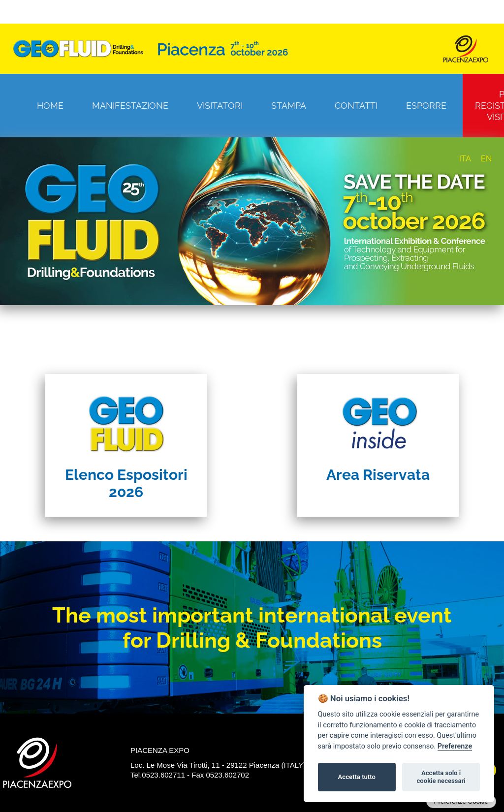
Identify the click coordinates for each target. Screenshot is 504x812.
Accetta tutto (357, 777)
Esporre (426, 106)
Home (50, 106)
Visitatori (220, 106)
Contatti (356, 106)
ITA (465, 159)
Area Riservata (378, 475)
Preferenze (455, 746)
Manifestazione (130, 106)
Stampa (289, 106)
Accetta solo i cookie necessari (441, 777)
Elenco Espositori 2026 (126, 483)
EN (486, 159)
